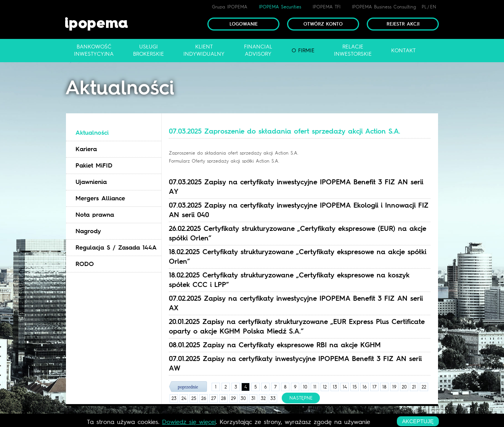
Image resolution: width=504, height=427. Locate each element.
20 (404, 387)
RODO (85, 264)
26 (204, 398)
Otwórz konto (323, 24)
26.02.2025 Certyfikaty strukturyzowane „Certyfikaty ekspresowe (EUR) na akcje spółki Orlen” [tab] (298, 233)
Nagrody (88, 231)
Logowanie (244, 24)
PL (424, 7)
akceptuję (418, 421)
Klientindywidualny (204, 50)
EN (433, 7)
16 (365, 387)
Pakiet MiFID (94, 165)
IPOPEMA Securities (280, 7)
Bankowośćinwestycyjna (94, 50)
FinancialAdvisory (258, 50)
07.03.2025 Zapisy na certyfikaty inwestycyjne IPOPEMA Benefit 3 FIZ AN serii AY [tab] (296, 187)
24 (184, 398)
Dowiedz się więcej (189, 422)
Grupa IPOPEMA (230, 7)
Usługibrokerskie (148, 50)
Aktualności (92, 133)
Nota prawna (95, 215)
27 (214, 398)
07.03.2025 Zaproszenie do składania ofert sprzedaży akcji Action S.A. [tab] (285, 131)
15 (355, 387)
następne (301, 398)
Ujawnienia (91, 182)
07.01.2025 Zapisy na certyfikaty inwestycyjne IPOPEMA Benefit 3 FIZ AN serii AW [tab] (295, 363)
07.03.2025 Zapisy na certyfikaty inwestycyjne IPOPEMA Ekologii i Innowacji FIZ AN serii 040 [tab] (299, 210)
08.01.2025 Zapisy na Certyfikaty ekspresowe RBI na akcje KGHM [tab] (275, 345)
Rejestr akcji (403, 24)
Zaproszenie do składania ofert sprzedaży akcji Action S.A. (234, 153)
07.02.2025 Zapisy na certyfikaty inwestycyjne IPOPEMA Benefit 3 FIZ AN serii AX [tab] (296, 303)
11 (315, 387)
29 (234, 398)
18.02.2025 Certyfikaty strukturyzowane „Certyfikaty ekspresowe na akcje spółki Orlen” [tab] (298, 257)
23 (174, 398)
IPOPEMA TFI (327, 7)
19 (394, 387)
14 (345, 387)
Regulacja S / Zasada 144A (116, 247)
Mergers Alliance (100, 198)
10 (305, 387)
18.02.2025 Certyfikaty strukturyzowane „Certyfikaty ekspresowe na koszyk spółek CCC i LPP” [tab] (289, 280)
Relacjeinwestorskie (353, 50)
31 (253, 398)
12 (325, 387)
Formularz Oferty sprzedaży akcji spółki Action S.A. (224, 161)
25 (194, 398)
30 (243, 398)
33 (273, 398)
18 (384, 387)
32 (263, 398)
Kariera (86, 149)
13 (335, 387)
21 (414, 387)
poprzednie (188, 387)
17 (375, 387)
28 (224, 398)
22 (424, 387)
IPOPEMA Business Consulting (384, 7)
